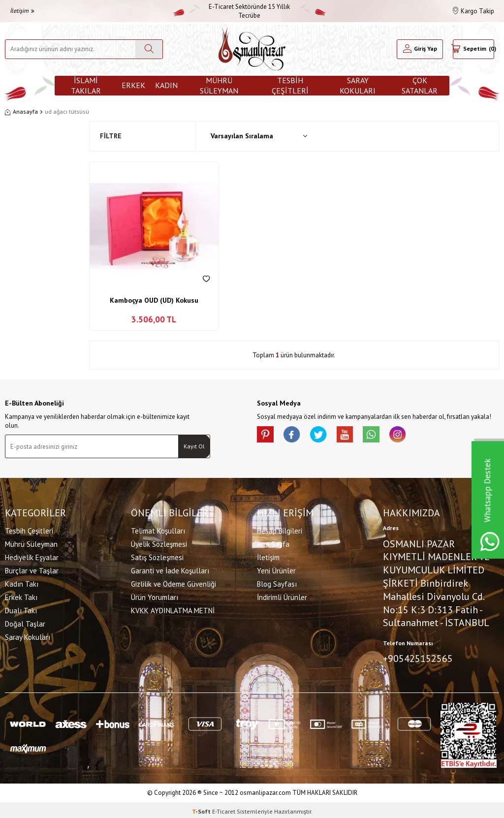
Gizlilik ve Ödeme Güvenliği (173, 583)
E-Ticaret (224, 808)
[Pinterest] (267, 436)
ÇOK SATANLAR (420, 86)
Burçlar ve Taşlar (32, 570)
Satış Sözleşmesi (157, 556)
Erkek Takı (21, 596)
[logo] (252, 49)
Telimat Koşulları (158, 530)
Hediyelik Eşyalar (32, 556)
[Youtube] (355, 436)
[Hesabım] (420, 49)
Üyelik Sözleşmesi (159, 543)
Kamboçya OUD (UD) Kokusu (154, 300)
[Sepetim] (473, 49)
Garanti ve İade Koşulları (170, 570)
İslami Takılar (86, 86)
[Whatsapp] (385, 436)
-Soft (202, 808)
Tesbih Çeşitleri (290, 86)
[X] (326, 436)
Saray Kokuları (358, 86)
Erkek (133, 85)
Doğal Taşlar (25, 623)
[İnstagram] (414, 436)
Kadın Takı (22, 583)
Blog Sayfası (277, 583)
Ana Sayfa (273, 543)
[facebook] (296, 436)
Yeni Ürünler (276, 570)
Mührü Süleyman (219, 86)
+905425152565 (418, 658)
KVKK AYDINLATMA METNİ (173, 610)
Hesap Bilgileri (280, 530)
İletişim (22, 11)
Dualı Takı (21, 610)
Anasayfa (21, 111)
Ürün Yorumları (155, 596)
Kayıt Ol (194, 446)
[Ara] (149, 49)
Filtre (111, 136)
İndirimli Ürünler (282, 596)
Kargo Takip (473, 11)
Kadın (166, 85)
